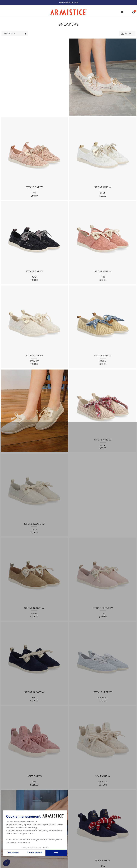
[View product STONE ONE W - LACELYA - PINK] (34, 151)
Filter (126, 34)
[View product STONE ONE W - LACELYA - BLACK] (34, 235)
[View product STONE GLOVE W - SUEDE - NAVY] (34, 656)
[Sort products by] (15, 34)
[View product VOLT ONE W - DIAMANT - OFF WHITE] (103, 740)
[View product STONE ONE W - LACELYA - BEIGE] (103, 151)
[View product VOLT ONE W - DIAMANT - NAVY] (103, 824)
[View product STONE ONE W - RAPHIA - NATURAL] (103, 319)
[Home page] (68, 13)
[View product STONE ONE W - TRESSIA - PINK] (103, 235)
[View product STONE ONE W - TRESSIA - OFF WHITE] (34, 319)
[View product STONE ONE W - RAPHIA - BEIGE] (103, 403)
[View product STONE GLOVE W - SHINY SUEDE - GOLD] (34, 487)
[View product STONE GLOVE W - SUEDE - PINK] (103, 571)
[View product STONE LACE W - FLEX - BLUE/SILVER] (103, 656)
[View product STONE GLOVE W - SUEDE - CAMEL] (34, 571)
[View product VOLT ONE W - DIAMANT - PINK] (34, 740)
